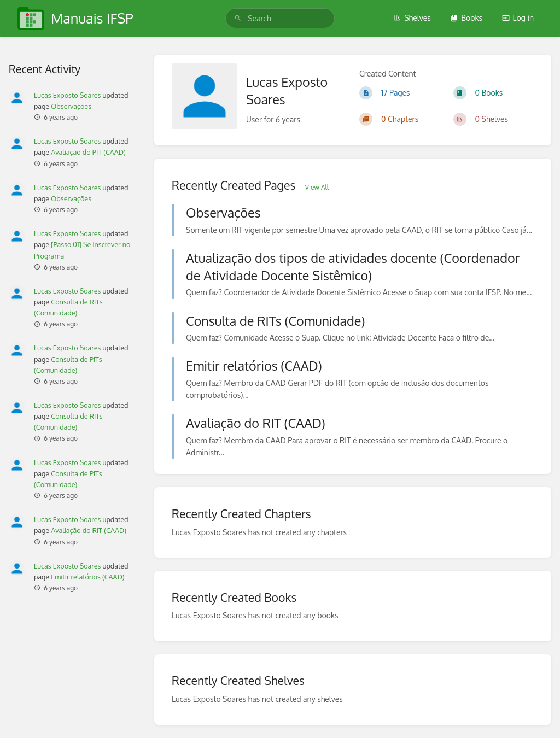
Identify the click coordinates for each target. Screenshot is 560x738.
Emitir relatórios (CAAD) (87, 577)
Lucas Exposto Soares (67, 95)
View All (317, 187)
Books (466, 18)
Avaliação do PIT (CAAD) (88, 152)
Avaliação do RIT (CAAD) (89, 530)
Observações (71, 106)
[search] (280, 18)
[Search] (238, 18)
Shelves (412, 18)
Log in (518, 18)
